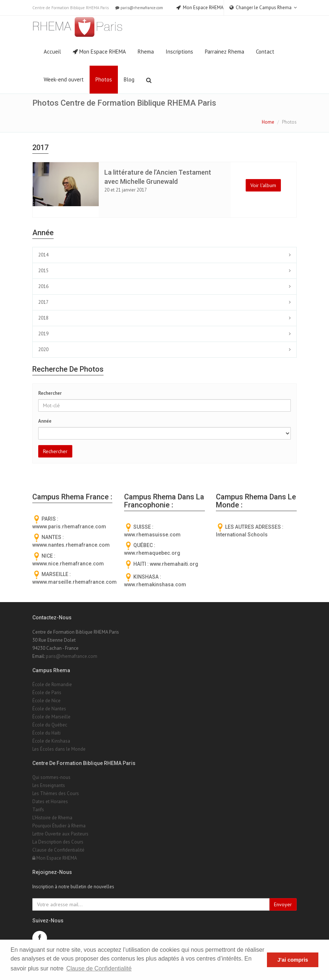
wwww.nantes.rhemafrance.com (71, 545)
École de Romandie (52, 684)
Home (268, 122)
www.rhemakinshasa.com (155, 584)
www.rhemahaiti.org (174, 564)
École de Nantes (49, 709)
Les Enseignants (49, 785)
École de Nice (46, 701)
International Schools (242, 535)
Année (45, 421)
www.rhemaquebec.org (152, 553)
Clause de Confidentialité (58, 850)
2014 (43, 255)
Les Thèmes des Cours (56, 793)
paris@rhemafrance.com (139, 8)
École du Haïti (46, 733)
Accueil (52, 52)
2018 (43, 318)
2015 (43, 271)
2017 (43, 302)
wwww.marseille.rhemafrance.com (75, 582)
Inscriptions (179, 52)
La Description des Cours (58, 842)
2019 (43, 334)
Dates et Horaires (50, 802)
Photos (104, 79)
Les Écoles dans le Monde (59, 749)
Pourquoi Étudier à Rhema (59, 826)
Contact (265, 52)
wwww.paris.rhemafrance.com (69, 527)
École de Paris (47, 693)
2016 (43, 286)
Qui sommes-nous (51, 777)
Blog (129, 79)
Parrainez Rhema (225, 52)
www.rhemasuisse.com (152, 535)
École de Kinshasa (51, 741)
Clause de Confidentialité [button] (99, 968)
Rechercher (50, 393)
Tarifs (38, 810)
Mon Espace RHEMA (99, 52)
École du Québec (50, 725)
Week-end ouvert (64, 79)
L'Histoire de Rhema (52, 818)
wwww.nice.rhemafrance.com (68, 564)
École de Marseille (51, 717)
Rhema (146, 52)
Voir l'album (263, 185)
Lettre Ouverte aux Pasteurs (60, 834)
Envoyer (283, 904)
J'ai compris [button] (292, 960)
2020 (43, 349)
